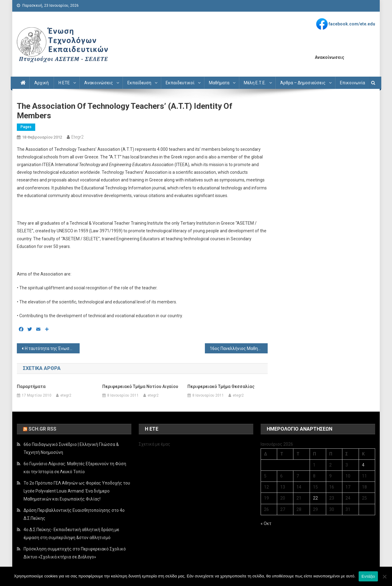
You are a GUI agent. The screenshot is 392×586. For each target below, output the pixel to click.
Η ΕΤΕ (64, 83)
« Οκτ (266, 523)
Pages (26, 127)
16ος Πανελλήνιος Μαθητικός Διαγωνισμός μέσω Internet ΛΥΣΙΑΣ (239, 348)
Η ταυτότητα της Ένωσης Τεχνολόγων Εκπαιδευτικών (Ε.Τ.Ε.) (52, 348)
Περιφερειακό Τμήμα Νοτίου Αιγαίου (140, 386)
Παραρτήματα (31, 386)
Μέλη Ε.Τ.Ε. (255, 83)
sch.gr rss (42, 429)
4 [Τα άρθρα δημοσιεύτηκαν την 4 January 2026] (363, 465)
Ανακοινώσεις (99, 83)
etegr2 (77, 137)
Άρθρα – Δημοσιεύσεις (303, 83)
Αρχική (41, 83)
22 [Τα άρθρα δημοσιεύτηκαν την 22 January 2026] (315, 498)
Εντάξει (368, 576)
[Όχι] (384, 576)
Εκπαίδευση (139, 83)
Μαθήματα (219, 83)
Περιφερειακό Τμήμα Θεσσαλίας (221, 386)
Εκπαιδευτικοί (180, 83)
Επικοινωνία (352, 83)
